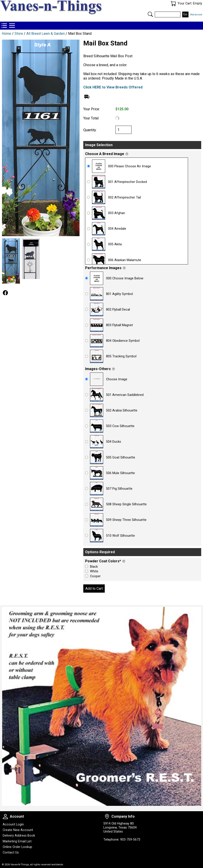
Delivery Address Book (19, 836)
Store (19, 34)
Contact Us (11, 853)
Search (150, 14)
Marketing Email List (17, 841)
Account (5, 817)
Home (6, 34)
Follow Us (5, 293)
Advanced (196, 14)
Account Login (13, 824)
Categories (12, 26)
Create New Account (18, 830)
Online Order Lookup (17, 847)
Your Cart (173, 4)
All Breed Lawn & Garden (46, 34)
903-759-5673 (130, 840)
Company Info (107, 817)
